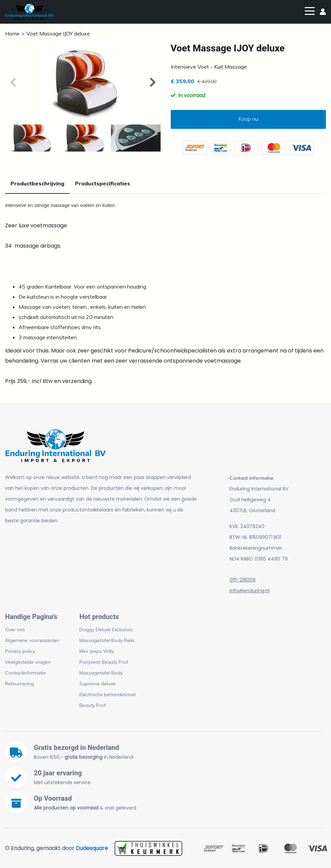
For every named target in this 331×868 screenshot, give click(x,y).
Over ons (15, 630)
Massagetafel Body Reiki (107, 640)
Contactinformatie (26, 673)
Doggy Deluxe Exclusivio (106, 630)
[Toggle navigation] (310, 10)
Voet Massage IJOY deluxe (58, 33)
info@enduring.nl (250, 591)
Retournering (19, 684)
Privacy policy (20, 651)
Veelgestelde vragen (28, 662)
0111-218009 (243, 580)
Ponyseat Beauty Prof (104, 662)
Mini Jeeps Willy (97, 651)
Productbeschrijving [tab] (37, 183)
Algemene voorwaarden (32, 640)
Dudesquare (92, 848)
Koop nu (248, 119)
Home (12, 33)
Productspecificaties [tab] (103, 183)
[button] (152, 82)
